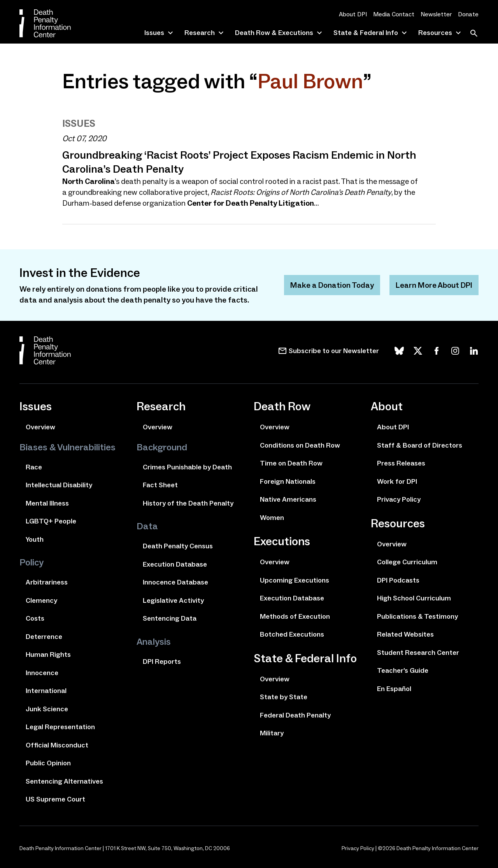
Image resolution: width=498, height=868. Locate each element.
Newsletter (436, 14)
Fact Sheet (160, 485)
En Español (394, 689)
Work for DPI (397, 481)
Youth (35, 539)
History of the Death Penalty (188, 503)
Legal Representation (60, 727)
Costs (35, 618)
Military (272, 733)
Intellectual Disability (59, 485)
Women (272, 518)
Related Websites (405, 634)
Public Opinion (48, 763)
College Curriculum (407, 562)
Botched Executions (292, 634)
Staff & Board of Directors (420, 445)
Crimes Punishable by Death (187, 467)
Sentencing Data (170, 618)
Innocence (42, 673)
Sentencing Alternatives (64, 781)
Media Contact (394, 14)
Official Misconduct (57, 745)
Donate (468, 14)
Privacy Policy (399, 499)
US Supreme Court (55, 799)
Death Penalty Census (178, 546)
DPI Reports (162, 661)
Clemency (41, 600)
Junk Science (47, 709)
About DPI (353, 14)
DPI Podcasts (398, 580)
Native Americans (288, 499)
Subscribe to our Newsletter (334, 351)
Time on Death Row (291, 463)
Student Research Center (418, 653)
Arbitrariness (47, 582)
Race (34, 467)
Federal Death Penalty (295, 715)
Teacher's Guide (403, 670)
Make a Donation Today (332, 285)
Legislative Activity (173, 600)
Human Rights (48, 654)
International (46, 691)
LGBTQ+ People (51, 521)
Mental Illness (47, 503)
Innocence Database (175, 582)
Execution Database (175, 564)
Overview (40, 427)
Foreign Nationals (288, 481)
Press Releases (401, 463)
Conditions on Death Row (300, 445)
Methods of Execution (295, 616)
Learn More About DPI (434, 285)
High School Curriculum (414, 598)
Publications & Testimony (417, 616)
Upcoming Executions (295, 580)
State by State (284, 697)
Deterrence (44, 637)
